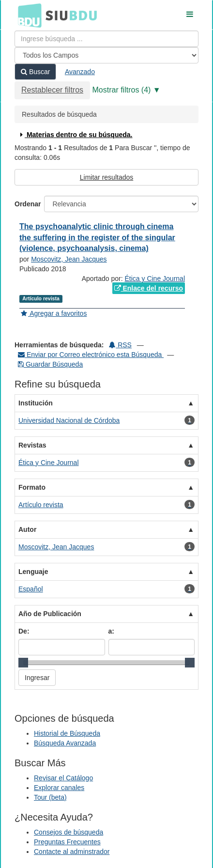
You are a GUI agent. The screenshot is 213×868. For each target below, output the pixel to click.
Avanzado (80, 72)
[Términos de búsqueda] (106, 39)
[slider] (23, 663)
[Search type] (106, 55)
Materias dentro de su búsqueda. (75, 135)
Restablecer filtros (52, 90)
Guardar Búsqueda (50, 364)
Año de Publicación (50, 614)
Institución (36, 403)
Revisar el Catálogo (63, 778)
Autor (27, 529)
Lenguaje (33, 572)
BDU (27, 15)
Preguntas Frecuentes (67, 842)
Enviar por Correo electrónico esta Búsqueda (91, 355)
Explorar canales (59, 788)
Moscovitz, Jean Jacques (69, 259)
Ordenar (28, 204)
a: (111, 631)
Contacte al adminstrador (72, 852)
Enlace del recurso (149, 288)
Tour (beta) (50, 797)
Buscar (35, 72)
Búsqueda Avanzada (65, 743)
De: (24, 631)
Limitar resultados (107, 177)
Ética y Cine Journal (155, 279)
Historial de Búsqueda (67, 733)
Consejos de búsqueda (68, 832)
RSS (120, 345)
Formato (32, 487)
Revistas (32, 445)
